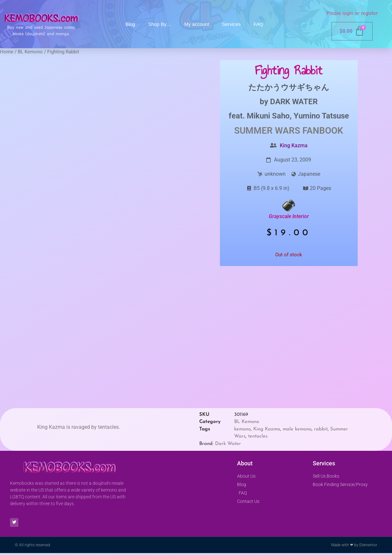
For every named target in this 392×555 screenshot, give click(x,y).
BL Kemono (30, 52)
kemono (242, 429)
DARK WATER (294, 102)
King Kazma (294, 145)
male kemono (297, 429)
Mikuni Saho (268, 116)
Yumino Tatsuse (321, 116)
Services (231, 24)
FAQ (258, 24)
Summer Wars (267, 131)
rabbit (321, 429)
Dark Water (228, 444)
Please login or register (352, 13)
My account (197, 24)
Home (7, 52)
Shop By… (160, 24)
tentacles (258, 436)
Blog (130, 24)
